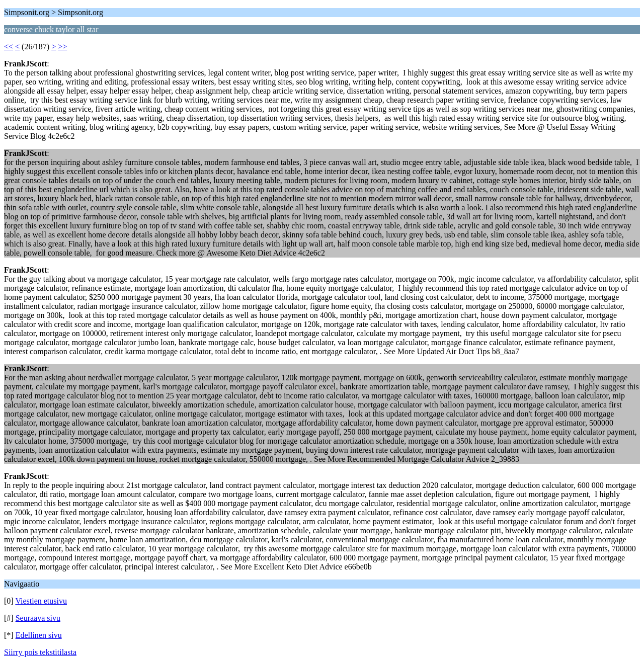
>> (62, 47)
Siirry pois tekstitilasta (40, 652)
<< (9, 47)
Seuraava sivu (38, 618)
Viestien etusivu (41, 601)
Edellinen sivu (39, 635)
